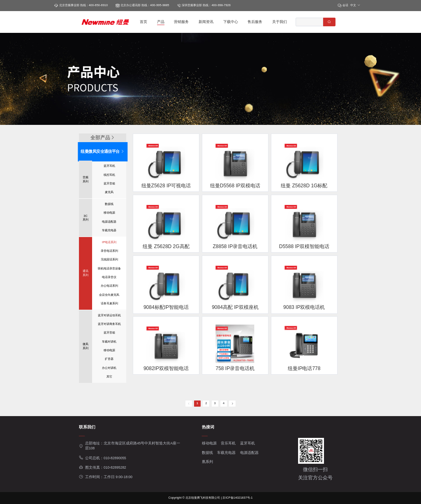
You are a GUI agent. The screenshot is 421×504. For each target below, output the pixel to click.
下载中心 (231, 22)
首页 (143, 22)
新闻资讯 (206, 22)
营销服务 (181, 22)
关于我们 (280, 22)
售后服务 (255, 22)
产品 (161, 22)
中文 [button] (355, 5)
